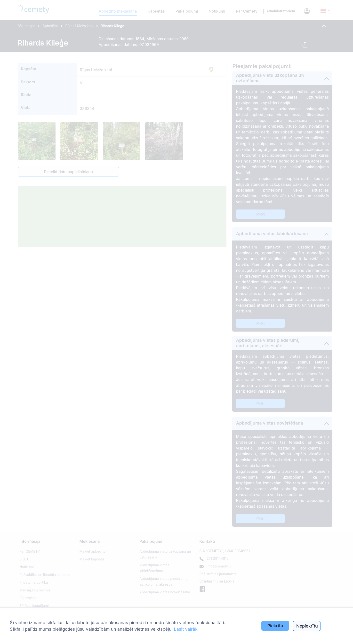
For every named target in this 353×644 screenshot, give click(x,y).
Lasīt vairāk (186, 629)
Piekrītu (275, 626)
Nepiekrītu (307, 626)
